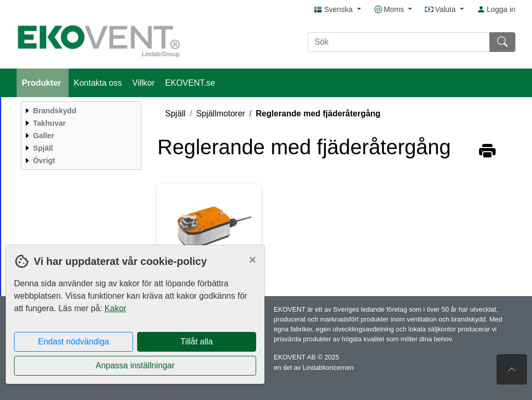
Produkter (43, 83)
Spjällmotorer (221, 114)
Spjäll (175, 114)
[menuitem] (80, 111)
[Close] (252, 260)
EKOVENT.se (190, 83)
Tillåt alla (197, 342)
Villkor (144, 83)
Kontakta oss (98, 83)
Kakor (115, 308)
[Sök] (399, 42)
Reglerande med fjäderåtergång (318, 114)
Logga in (496, 9)
